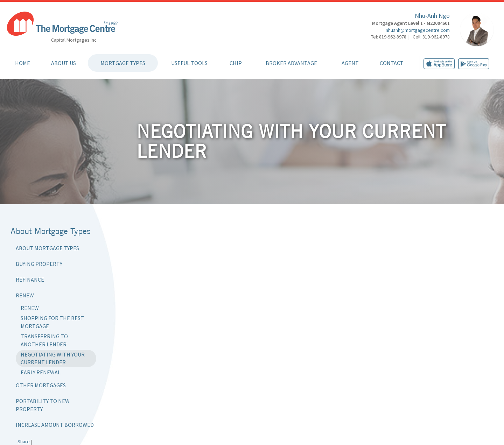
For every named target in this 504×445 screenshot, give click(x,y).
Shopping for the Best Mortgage (52, 322)
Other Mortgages (41, 385)
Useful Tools (189, 63)
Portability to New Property (43, 405)
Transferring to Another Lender (44, 340)
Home (23, 63)
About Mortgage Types (47, 248)
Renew (25, 295)
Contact (392, 63)
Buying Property (39, 264)
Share (24, 442)
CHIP (236, 63)
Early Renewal (41, 372)
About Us (64, 63)
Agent (350, 63)
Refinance (30, 280)
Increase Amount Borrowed (55, 425)
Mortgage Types (123, 63)
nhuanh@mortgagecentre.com (418, 30)
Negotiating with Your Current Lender (53, 358)
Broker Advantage (291, 63)
